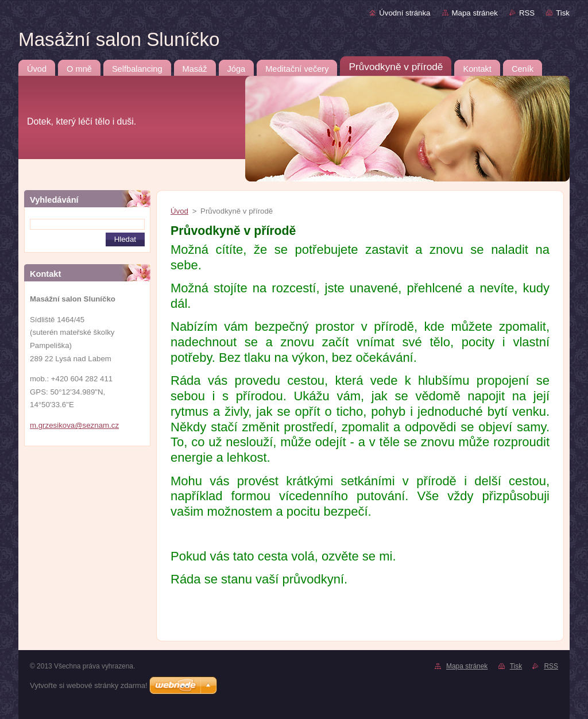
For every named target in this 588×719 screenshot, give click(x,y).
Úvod (179, 211)
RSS (527, 13)
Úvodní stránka (405, 13)
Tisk (563, 13)
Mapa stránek (475, 13)
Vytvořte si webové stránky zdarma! (89, 685)
